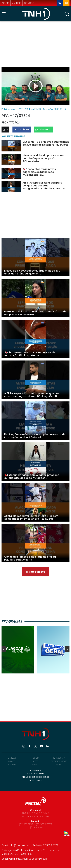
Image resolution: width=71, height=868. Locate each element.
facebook (22, 130)
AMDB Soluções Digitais (34, 859)
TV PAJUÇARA (59, 758)
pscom (5, 3)
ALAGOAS (12, 765)
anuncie (16, 3)
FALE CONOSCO (35, 780)
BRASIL (35, 765)
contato (29, 3)
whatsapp (43, 130)
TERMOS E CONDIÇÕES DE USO (36, 777)
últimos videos (36, 572)
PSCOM (59, 765)
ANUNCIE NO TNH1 (35, 774)
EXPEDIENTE (36, 770)
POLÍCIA (35, 758)
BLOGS (35, 761)
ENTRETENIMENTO (59, 761)
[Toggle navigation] (5, 14)
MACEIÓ (12, 761)
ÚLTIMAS (12, 758)
